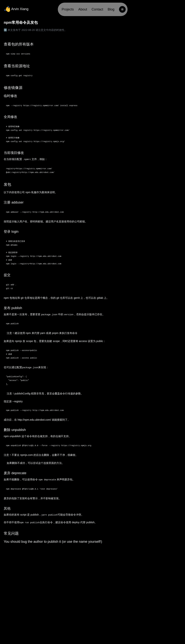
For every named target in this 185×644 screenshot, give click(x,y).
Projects (68, 9)
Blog (111, 9)
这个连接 (43, 463)
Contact (97, 9)
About (83, 9)
